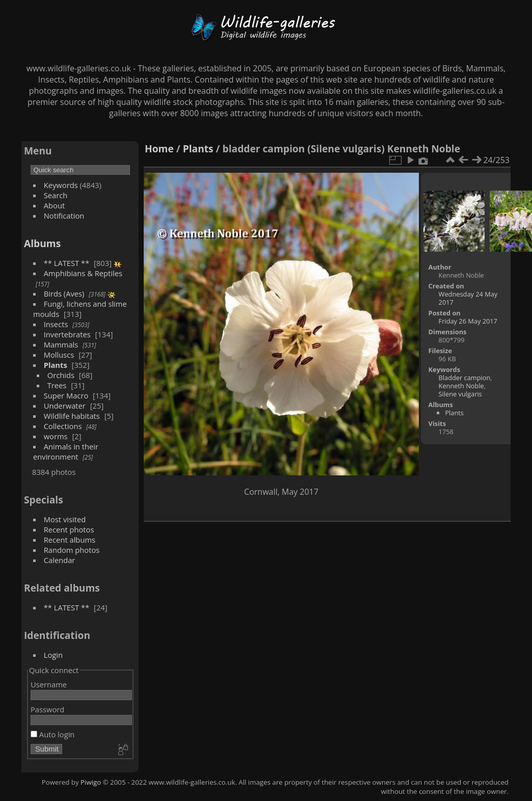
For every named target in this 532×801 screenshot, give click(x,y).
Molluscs (59, 355)
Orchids (61, 375)
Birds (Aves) (64, 293)
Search (56, 195)
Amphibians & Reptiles (83, 273)
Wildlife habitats (72, 416)
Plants (56, 365)
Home (159, 149)
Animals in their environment (66, 451)
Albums (42, 243)
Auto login (52, 734)
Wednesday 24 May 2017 (468, 298)
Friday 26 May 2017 (468, 321)
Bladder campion (465, 378)
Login (53, 655)
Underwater (65, 406)
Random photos (72, 550)
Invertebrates (67, 334)
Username (49, 684)
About (54, 205)
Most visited (65, 519)
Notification (64, 216)
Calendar (60, 560)
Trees (57, 385)
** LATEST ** (67, 263)
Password (47, 709)
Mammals (61, 344)
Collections (63, 426)
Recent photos (69, 529)
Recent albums (70, 540)
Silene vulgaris (460, 394)
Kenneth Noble (461, 386)
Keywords (61, 185)
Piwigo (91, 782)
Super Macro (66, 395)
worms (56, 436)
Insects (56, 324)
